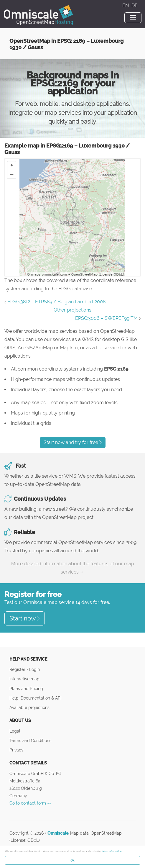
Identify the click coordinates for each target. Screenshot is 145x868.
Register (18, 669)
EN (126, 5)
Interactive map (24, 679)
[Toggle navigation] (133, 18)
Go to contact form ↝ (30, 803)
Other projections (72, 310)
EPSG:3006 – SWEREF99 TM (106, 318)
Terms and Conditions (30, 740)
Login (34, 669)
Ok (72, 860)
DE (135, 5)
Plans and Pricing (26, 688)
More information (112, 851)
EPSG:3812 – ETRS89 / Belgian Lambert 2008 (56, 302)
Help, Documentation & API (35, 698)
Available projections (29, 707)
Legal (15, 731)
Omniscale (58, 833)
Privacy (17, 750)
